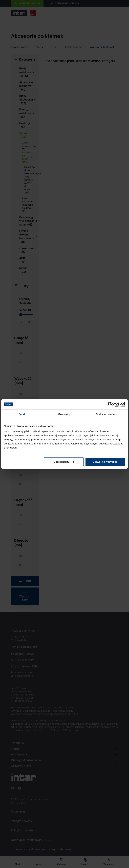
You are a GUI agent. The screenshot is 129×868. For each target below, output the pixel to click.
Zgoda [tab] (23, 414)
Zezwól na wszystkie (105, 462)
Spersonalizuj (64, 462)
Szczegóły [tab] (64, 414)
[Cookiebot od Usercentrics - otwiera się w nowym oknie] (110, 404)
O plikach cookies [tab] (107, 414)
